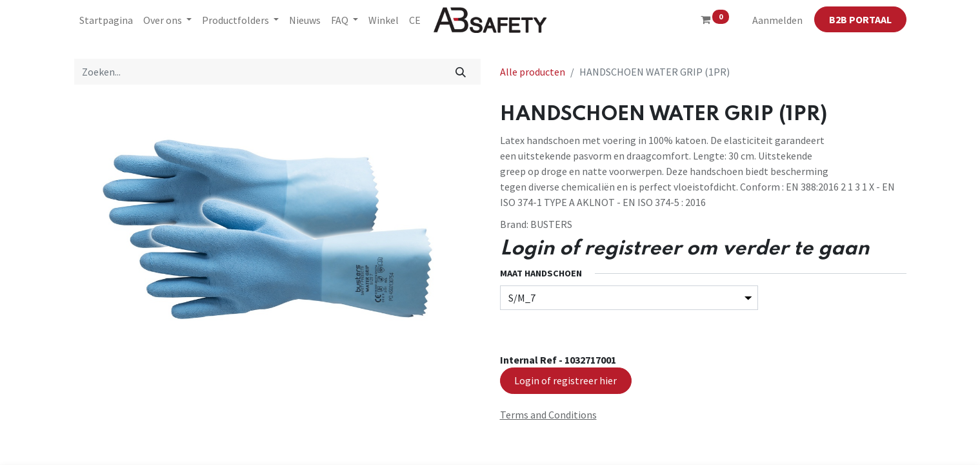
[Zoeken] (460, 72)
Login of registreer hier (565, 380)
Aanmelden (777, 20)
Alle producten (533, 72)
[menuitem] (106, 20)
